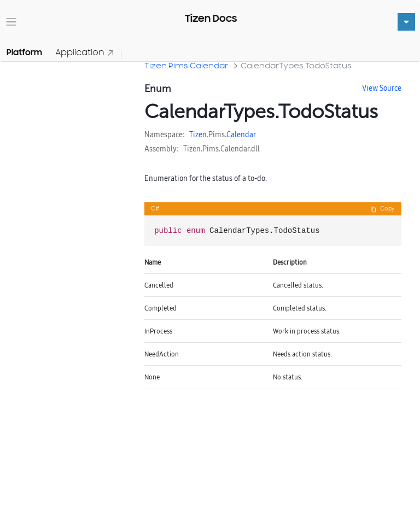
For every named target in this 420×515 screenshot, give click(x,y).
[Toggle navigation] (11, 22)
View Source (382, 88)
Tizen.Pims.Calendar (186, 65)
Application (85, 52)
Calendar (241, 134)
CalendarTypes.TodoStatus (296, 65)
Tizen (198, 134)
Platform (24, 52)
